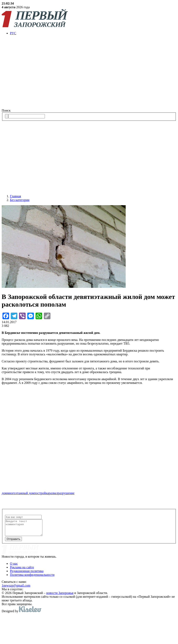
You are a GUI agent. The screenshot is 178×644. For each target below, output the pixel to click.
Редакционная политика (27, 574)
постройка (41, 493)
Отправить (13, 542)
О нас (14, 567)
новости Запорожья (60, 596)
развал (53, 493)
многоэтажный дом (21, 493)
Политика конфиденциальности (32, 578)
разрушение (66, 493)
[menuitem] (93, 33)
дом (4, 493)
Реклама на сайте (22, 570)
